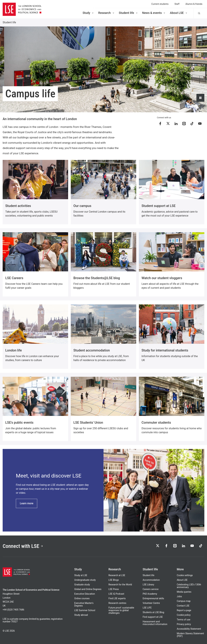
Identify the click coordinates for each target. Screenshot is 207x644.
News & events (154, 13)
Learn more (27, 503)
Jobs (179, 596)
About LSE (179, 13)
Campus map (184, 601)
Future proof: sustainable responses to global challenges (121, 610)
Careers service (151, 589)
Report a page (184, 610)
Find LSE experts (117, 598)
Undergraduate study (85, 580)
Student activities (18, 206)
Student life (128, 13)
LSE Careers (14, 278)
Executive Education (85, 594)
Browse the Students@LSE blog (97, 278)
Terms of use (184, 620)
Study (88, 13)
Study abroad (81, 615)
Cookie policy (184, 615)
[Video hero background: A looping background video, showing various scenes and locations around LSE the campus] (103, 69)
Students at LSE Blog (153, 612)
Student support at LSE (159, 206)
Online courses (82, 598)
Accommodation (151, 580)
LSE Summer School (85, 610)
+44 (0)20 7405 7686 (13, 610)
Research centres (117, 603)
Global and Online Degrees (88, 589)
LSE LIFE (147, 608)
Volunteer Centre (151, 603)
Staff (177, 4)
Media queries (184, 592)
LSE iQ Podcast (116, 594)
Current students (160, 4)
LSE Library (148, 585)
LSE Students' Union (88, 423)
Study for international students (165, 350)
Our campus (82, 206)
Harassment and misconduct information (155, 623)
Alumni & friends (194, 4)
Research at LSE (117, 575)
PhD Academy (150, 594)
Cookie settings (185, 575)
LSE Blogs (114, 580)
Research (106, 13)
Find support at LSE (153, 617)
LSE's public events (19, 423)
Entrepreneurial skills (153, 598)
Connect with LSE (23, 546)
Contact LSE (183, 606)
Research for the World (120, 585)
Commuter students (156, 423)
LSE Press (114, 589)
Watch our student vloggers (162, 278)
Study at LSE (81, 575)
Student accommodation (92, 350)
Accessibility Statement (189, 629)
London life (14, 350)
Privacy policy (184, 624)
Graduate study (82, 585)
